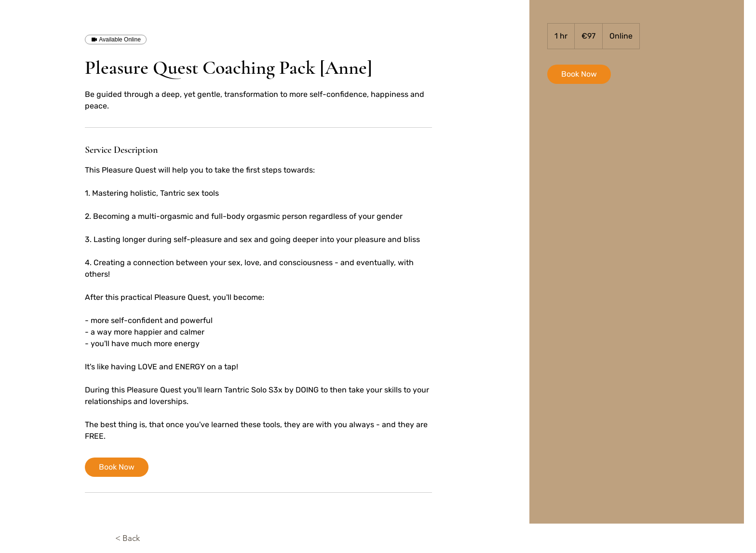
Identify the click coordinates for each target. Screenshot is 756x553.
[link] (117, 467)
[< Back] (142, 539)
